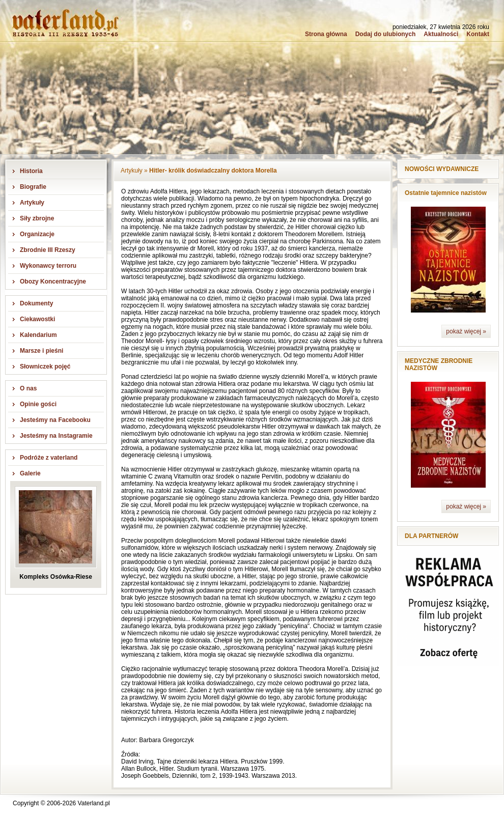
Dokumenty (36, 303)
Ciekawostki (37, 319)
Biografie (33, 187)
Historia (31, 171)
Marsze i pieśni (41, 351)
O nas (28, 388)
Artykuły (32, 203)
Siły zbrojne (37, 218)
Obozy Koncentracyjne (53, 281)
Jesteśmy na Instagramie (56, 436)
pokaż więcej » (466, 331)
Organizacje (37, 234)
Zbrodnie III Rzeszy (48, 250)
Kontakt (478, 34)
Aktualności (441, 34)
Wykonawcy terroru (48, 266)
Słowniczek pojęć (45, 366)
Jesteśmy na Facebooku (55, 420)
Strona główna (326, 34)
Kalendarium (38, 335)
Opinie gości (38, 404)
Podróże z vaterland (49, 458)
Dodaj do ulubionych (386, 34)
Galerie (30, 473)
